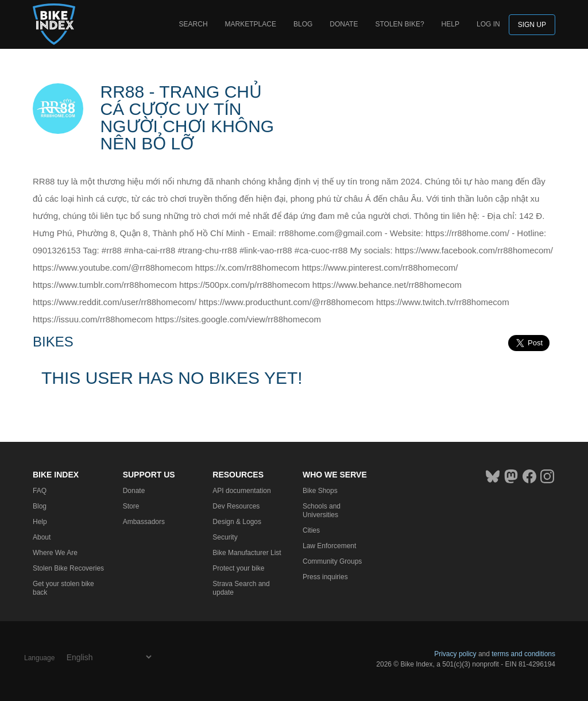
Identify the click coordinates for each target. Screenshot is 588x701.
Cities (311, 530)
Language (39, 658)
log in (488, 24)
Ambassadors (144, 522)
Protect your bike (238, 568)
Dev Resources (236, 506)
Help (450, 24)
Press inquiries (325, 577)
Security (225, 537)
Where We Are (55, 553)
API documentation (241, 491)
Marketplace (251, 24)
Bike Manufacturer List (247, 553)
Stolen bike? (399, 24)
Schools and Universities (322, 511)
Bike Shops (320, 491)
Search (194, 24)
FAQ (40, 491)
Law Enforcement (329, 546)
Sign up (532, 25)
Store (131, 506)
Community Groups (332, 561)
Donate (344, 24)
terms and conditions (523, 654)
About (42, 537)
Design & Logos (237, 522)
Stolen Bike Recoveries (68, 568)
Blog (303, 24)
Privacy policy (455, 654)
